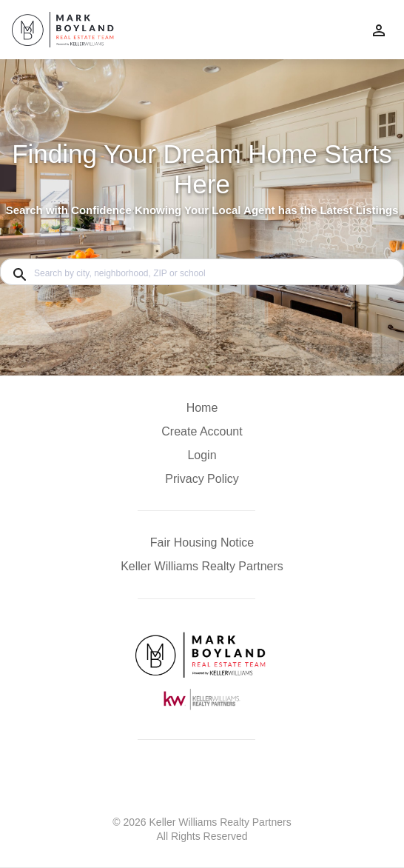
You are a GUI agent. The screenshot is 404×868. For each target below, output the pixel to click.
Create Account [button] (202, 431)
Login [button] (202, 455)
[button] (202, 459)
